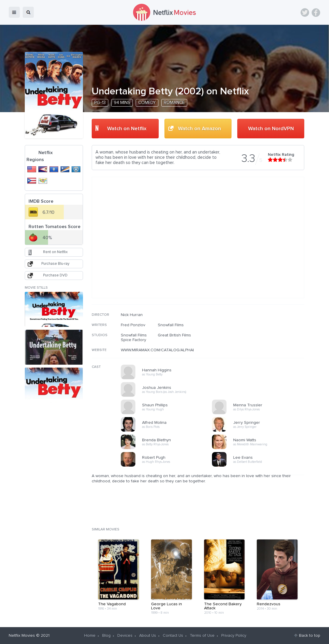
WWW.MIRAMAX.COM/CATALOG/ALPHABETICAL (165, 350)
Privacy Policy (234, 636)
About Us (148, 636)
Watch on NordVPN (271, 129)
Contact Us (173, 636)
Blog (106, 636)
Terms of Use (202, 636)
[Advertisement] (261, 350)
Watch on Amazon (199, 129)
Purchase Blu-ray (55, 264)
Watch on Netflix (127, 129)
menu (14, 12)
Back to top (310, 636)
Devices (125, 636)
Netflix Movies (22, 636)
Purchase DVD (55, 275)
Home (90, 636)
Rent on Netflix (55, 252)
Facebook (316, 13)
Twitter (305, 13)
